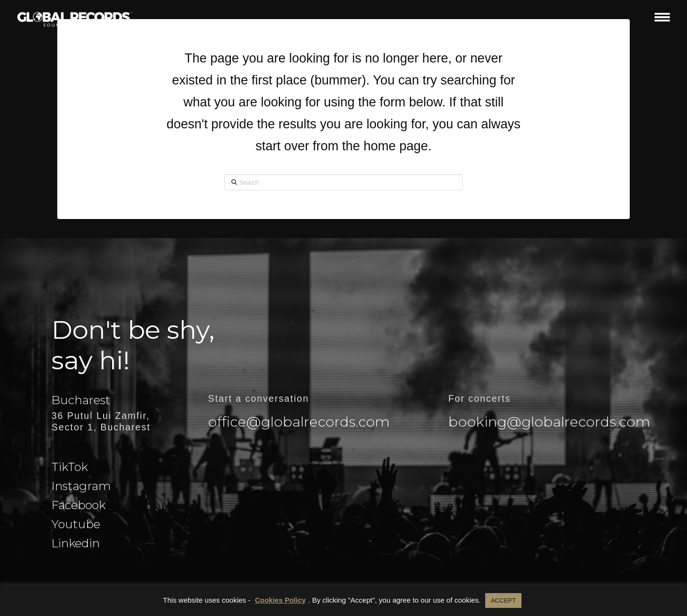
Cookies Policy (280, 600)
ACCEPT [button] (504, 600)
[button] (662, 17)
